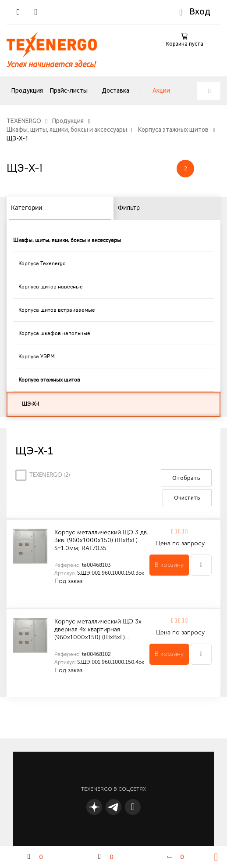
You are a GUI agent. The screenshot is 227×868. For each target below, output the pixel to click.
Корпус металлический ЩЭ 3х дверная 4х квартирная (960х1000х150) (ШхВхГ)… (98, 629)
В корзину (169, 565)
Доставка (115, 90)
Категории (27, 208)
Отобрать (186, 478)
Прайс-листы (69, 90)
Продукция (27, 90)
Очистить (187, 497)
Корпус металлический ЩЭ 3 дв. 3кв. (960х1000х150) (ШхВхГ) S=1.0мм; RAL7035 (101, 540)
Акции (161, 90)
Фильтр (129, 208)
